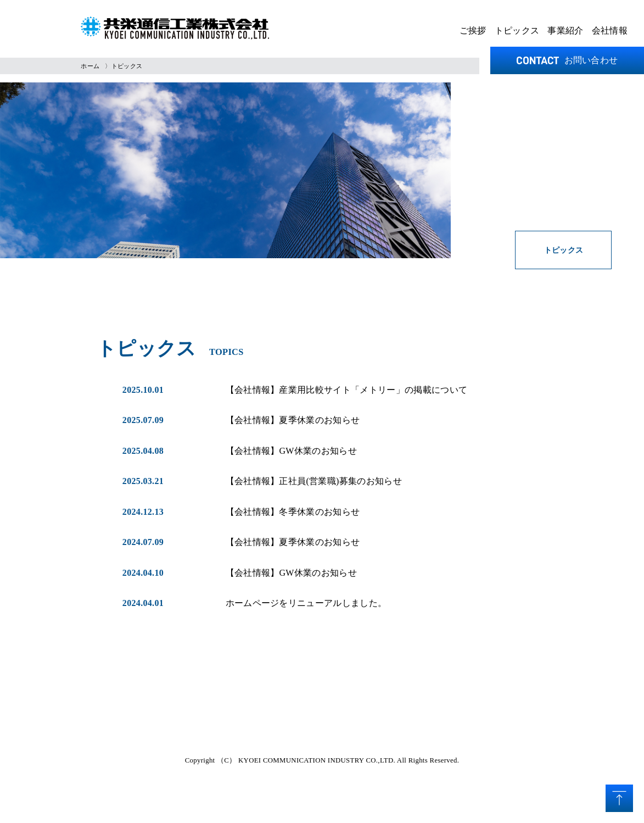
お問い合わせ (567, 60)
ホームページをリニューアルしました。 (306, 603)
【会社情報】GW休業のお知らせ (291, 451)
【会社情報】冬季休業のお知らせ (293, 512)
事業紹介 (565, 30)
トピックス (517, 30)
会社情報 (610, 30)
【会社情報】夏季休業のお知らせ (293, 420)
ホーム (90, 66)
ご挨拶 (473, 30)
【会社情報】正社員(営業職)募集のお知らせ (314, 481)
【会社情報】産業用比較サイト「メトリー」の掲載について (347, 390)
